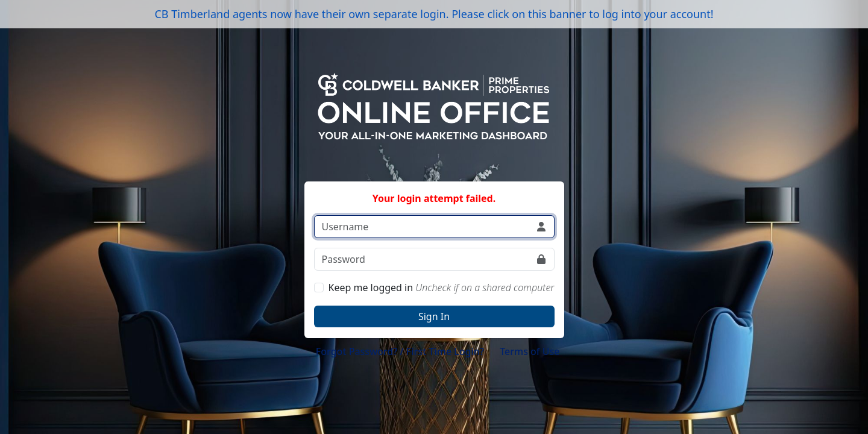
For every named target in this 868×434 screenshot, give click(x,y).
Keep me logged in (442, 288)
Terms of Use (530, 351)
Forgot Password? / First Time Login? (400, 351)
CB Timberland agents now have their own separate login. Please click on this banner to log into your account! (434, 14)
